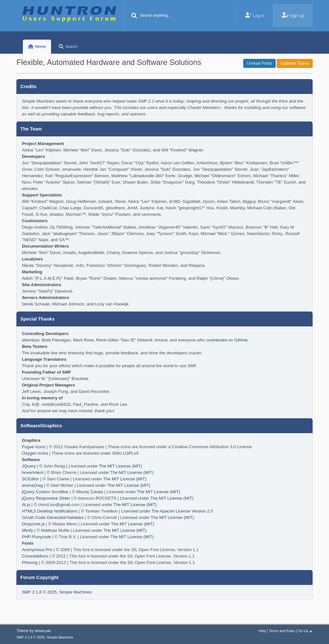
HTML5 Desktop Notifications (50, 511)
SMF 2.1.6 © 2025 (39, 592)
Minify (27, 530)
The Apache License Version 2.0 (182, 511)
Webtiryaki (43, 631)
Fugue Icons (34, 447)
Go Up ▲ (305, 631)
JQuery (29, 466)
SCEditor (30, 479)
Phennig (30, 562)
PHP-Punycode (36, 537)
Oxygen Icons (35, 453)
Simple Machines (75, 592)
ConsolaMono (35, 556)
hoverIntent (33, 472)
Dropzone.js (33, 524)
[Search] (134, 16)
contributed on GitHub (227, 340)
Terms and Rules (282, 631)
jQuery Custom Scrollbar (45, 492)
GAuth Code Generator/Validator (53, 517)
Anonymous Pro (37, 550)
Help (262, 631)
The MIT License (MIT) (121, 466)
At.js (26, 505)
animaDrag (32, 485)
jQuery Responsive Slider (46, 498)
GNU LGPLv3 (125, 453)
